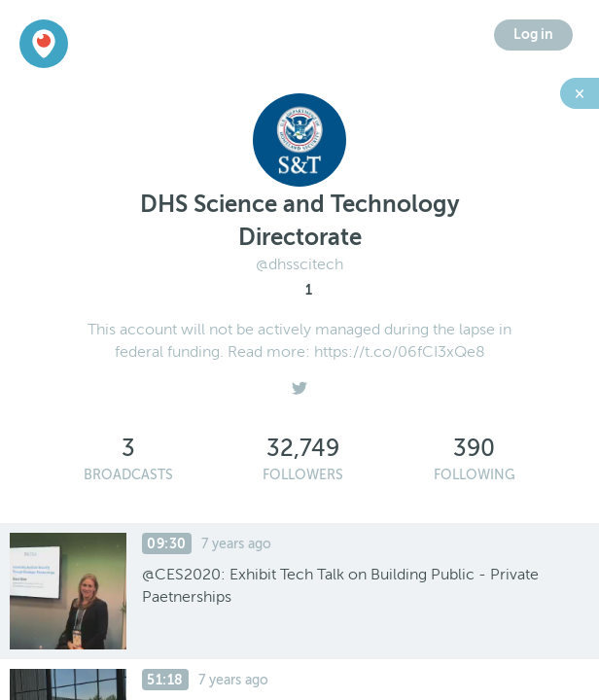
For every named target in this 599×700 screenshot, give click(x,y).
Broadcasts (128, 475)
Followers (303, 475)
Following (475, 475)
